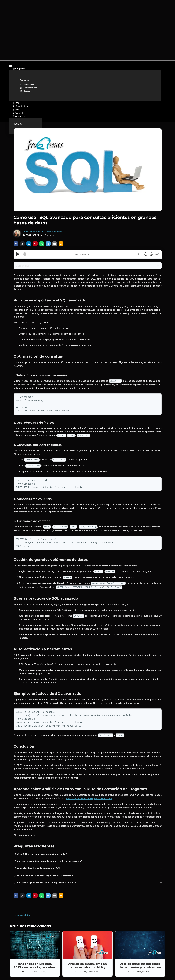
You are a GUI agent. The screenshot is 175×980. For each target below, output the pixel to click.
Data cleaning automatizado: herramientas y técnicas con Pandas (140, 964)
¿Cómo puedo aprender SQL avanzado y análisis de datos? (46, 879)
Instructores (27, 85)
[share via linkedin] (29, 243)
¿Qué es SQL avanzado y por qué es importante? (40, 851)
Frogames (19, 69)
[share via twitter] (22, 243)
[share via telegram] (48, 243)
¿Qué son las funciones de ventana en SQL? (38, 865)
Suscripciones (20, 106)
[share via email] (55, 243)
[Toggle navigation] (10, 66)
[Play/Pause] (18, 254)
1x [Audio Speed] (137, 253)
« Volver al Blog (23, 912)
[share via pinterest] (35, 243)
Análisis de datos (54, 231)
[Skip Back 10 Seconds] (144, 254)
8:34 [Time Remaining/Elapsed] (156, 253)
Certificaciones (28, 88)
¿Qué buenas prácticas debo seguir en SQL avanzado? (43, 872)
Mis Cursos (20, 123)
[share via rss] (61, 243)
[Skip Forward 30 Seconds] (149, 254)
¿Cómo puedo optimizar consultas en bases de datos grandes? (48, 858)
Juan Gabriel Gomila (33, 231)
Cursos (25, 91)
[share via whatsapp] (42, 243)
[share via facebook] (16, 243)
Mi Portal (18, 116)
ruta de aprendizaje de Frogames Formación (89, 795)
